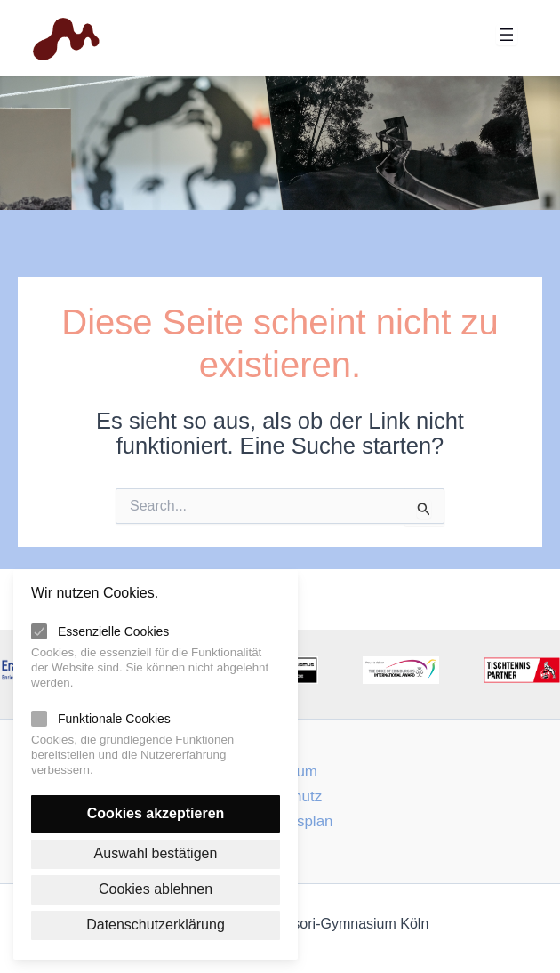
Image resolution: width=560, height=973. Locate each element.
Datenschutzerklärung (156, 925)
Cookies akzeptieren (156, 812)
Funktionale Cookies (114, 717)
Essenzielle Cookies (113, 630)
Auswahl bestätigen (156, 852)
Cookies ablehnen (156, 888)
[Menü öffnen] (507, 35)
